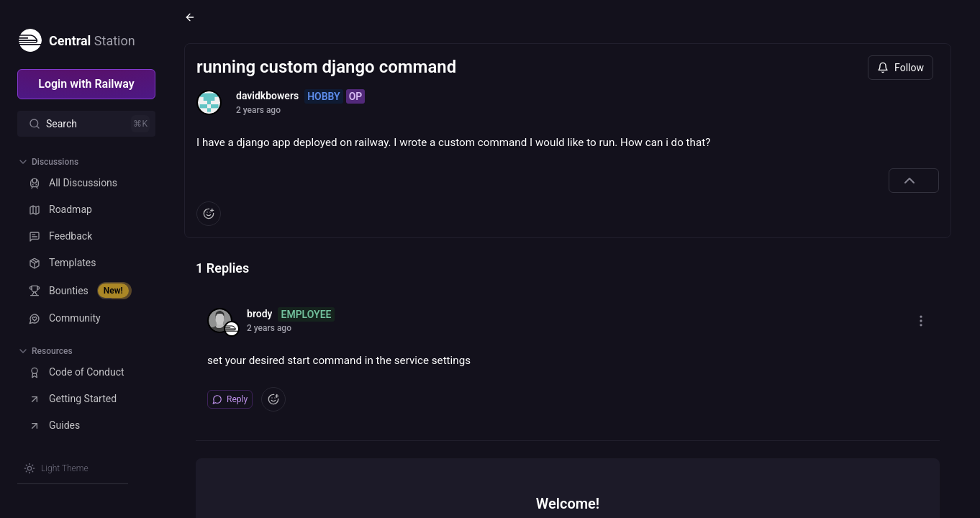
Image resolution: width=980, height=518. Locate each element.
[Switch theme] (56, 468)
